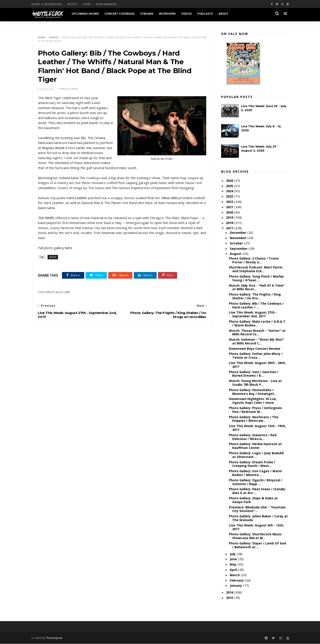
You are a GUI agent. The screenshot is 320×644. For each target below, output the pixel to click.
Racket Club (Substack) (47, 4)
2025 (230, 186)
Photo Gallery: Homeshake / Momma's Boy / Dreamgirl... (253, 392)
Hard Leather (77, 198)
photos (54, 38)
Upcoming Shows (86, 14)
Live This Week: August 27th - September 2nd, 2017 (253, 314)
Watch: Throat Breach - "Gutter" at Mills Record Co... (257, 332)
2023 (230, 197)
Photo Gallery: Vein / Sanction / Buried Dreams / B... (254, 374)
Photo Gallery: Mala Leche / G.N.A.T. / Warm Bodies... (258, 324)
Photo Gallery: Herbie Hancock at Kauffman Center (255, 446)
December (238, 233)
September (239, 249)
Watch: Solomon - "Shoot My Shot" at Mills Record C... (257, 342)
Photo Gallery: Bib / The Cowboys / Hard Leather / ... (256, 306)
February (237, 581)
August (236, 254)
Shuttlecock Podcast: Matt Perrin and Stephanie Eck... (256, 269)
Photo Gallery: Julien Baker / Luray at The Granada (258, 518)
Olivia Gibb (169, 198)
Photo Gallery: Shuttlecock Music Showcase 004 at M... (255, 536)
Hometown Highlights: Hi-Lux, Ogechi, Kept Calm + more (253, 401)
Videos (187, 14)
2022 (230, 202)
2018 (230, 223)
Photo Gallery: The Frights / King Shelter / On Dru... (255, 296)
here (68, 248)
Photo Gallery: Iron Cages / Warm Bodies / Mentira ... (255, 473)
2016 (230, 593)
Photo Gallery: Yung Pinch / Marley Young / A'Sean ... (256, 278)
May (233, 565)
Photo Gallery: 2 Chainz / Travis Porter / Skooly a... (254, 260)
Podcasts (206, 14)
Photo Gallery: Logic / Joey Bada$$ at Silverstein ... (256, 455)
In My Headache (107, 4)
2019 (230, 218)
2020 (230, 213)
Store (87, 4)
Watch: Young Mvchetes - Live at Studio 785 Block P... (255, 383)
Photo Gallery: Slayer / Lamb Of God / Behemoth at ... (257, 545)
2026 (230, 181)
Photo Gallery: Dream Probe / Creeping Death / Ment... (252, 464)
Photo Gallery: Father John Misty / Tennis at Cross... (256, 356)
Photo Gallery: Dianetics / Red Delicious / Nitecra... (253, 437)
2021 (230, 207)
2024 (230, 191)
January (236, 586)
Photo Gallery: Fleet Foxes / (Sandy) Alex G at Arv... (257, 491)
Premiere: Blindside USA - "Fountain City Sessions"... (257, 509)
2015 (230, 598)
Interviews (168, 14)
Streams (148, 14)
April (234, 570)
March (235, 575)
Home (42, 38)
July (233, 554)
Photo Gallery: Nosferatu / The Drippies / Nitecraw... (254, 419)
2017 (230, 228)
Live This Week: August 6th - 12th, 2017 (256, 527)
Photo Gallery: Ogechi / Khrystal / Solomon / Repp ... (256, 482)
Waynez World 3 (68, 148)
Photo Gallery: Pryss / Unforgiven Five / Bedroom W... (255, 410)
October (237, 243)
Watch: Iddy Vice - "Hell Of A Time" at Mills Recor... (257, 288)
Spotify (73, 4)
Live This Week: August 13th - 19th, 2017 (257, 428)
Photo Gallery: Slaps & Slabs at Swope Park (253, 500)
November (238, 238)
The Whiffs (46, 218)
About (224, 14)
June (234, 559)
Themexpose (55, 638)
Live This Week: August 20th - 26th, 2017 (257, 365)
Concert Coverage (120, 14)
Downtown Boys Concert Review (255, 349)
